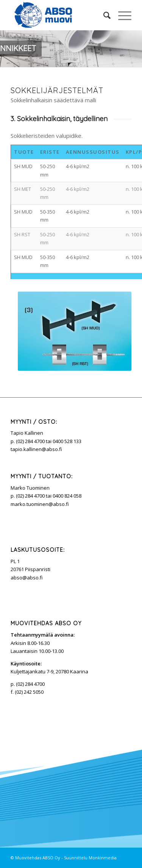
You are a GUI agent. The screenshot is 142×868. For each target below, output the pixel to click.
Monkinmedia (103, 858)
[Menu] (121, 15)
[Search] (103, 15)
